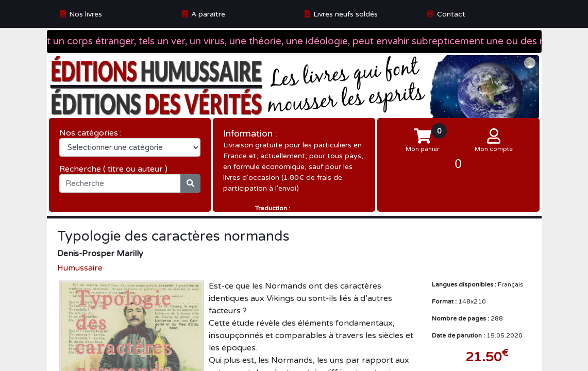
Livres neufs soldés (346, 14)
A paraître (208, 14)
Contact (451, 14)
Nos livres (86, 14)
